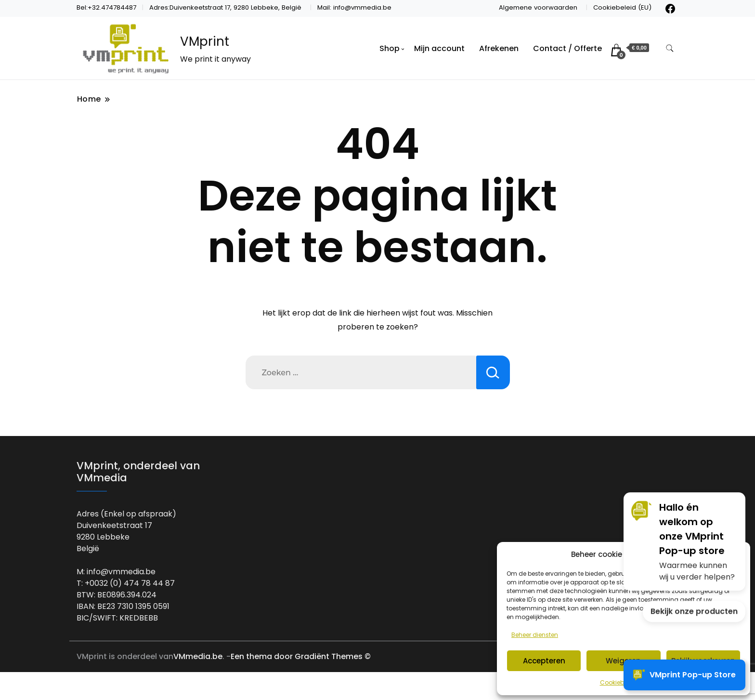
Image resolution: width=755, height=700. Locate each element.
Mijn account (439, 48)
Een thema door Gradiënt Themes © (301, 656)
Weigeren (623, 661)
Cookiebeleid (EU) (622, 7)
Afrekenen (499, 48)
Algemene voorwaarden (538, 7)
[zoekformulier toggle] (670, 48)
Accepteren (544, 661)
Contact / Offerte (567, 48)
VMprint (205, 41)
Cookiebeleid (619, 682)
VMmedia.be (198, 656)
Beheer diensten (535, 635)
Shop (390, 48)
